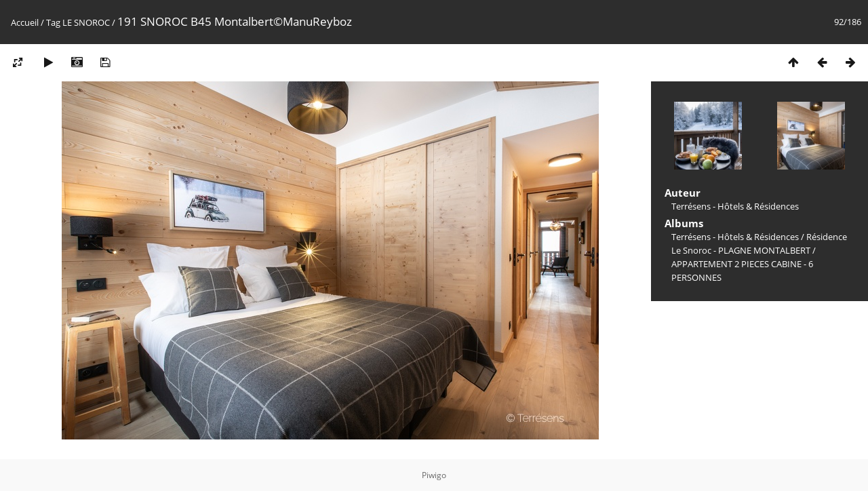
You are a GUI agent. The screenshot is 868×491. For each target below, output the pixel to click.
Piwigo (434, 475)
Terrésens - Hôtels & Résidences (735, 237)
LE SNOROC (86, 22)
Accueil (25, 22)
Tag (53, 22)
